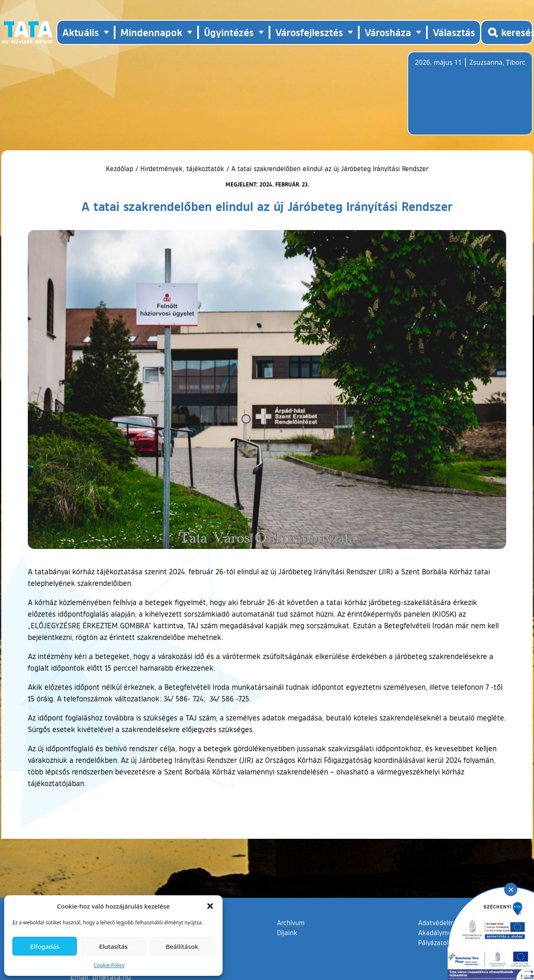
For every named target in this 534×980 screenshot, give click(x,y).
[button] (210, 906)
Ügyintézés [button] (229, 32)
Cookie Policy (109, 965)
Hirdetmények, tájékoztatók (182, 169)
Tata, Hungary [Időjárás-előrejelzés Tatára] (461, 98)
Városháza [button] (388, 32)
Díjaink (287, 933)
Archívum (291, 922)
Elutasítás (113, 946)
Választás (454, 32)
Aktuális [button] (81, 32)
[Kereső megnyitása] (507, 32)
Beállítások (182, 946)
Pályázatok (434, 943)
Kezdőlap (121, 169)
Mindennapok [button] (151, 32)
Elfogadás (45, 946)
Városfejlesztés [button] (309, 32)
